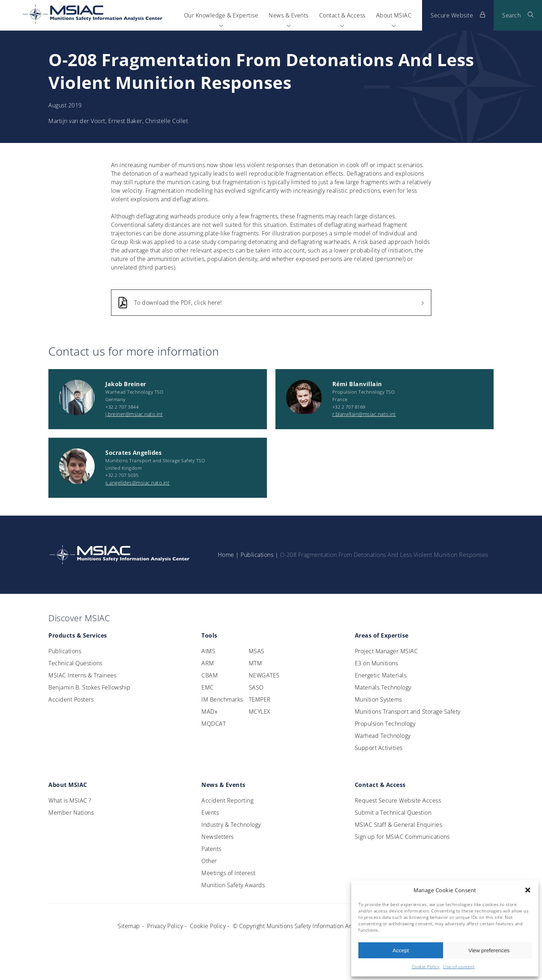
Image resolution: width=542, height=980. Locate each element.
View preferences (489, 950)
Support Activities (379, 748)
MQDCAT (214, 724)
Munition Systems (378, 699)
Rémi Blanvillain (357, 384)
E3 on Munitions (377, 663)
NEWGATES (264, 675)
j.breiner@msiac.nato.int (134, 414)
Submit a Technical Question (393, 813)
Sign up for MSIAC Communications (402, 837)
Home (226, 555)
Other (209, 861)
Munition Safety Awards (233, 885)
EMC (208, 687)
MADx (209, 712)
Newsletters (218, 837)
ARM (208, 663)
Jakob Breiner (126, 384)
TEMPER (260, 699)
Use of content (459, 967)
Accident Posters (71, 699)
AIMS (208, 651)
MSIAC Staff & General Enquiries (399, 825)
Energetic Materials (381, 675)
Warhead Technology (383, 736)
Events (210, 813)
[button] (528, 890)
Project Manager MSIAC (386, 651)
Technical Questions (75, 663)
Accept (401, 950)
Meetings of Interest (228, 873)
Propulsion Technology (385, 724)
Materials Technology (383, 687)
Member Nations (71, 813)
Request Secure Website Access (398, 800)
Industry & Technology (231, 825)
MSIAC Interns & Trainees (82, 675)
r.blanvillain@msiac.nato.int (364, 414)
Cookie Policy (426, 967)
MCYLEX (260, 712)
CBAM (210, 675)
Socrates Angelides (133, 453)
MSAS (257, 651)
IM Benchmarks (222, 699)
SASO (256, 687)
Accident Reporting (227, 800)
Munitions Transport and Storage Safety (408, 712)
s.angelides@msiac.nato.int (137, 483)
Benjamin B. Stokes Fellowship (90, 687)
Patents (211, 849)
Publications (257, 555)
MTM (256, 663)
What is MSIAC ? (70, 800)
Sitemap (129, 926)
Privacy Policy (165, 926)
